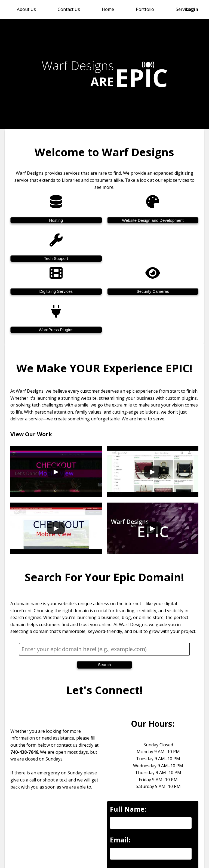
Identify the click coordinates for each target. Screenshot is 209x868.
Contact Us (69, 9)
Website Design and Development (153, 220)
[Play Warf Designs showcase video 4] (153, 528)
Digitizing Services (56, 291)
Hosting (56, 220)
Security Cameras (153, 291)
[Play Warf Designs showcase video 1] (56, 471)
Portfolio (145, 9)
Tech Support (56, 258)
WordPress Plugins (56, 330)
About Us (26, 9)
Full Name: (128, 809)
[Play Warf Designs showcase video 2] (153, 471)
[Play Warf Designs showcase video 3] (56, 528)
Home (108, 9)
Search (104, 665)
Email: (120, 840)
